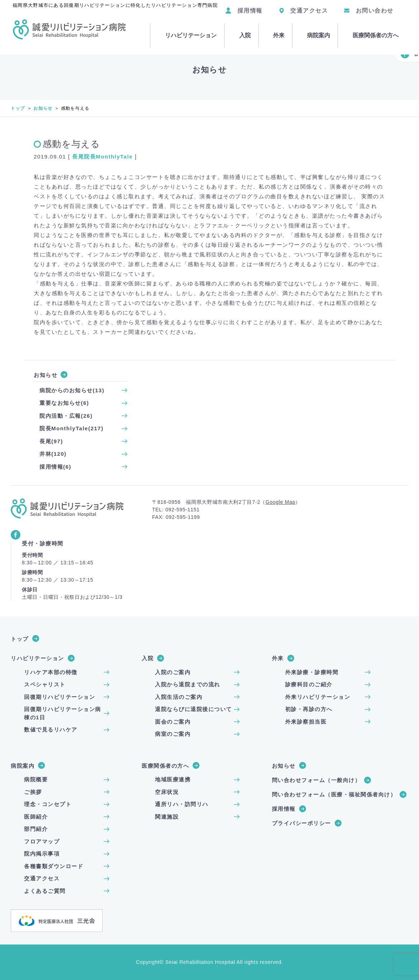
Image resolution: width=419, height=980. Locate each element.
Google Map (280, 502)
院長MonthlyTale (108, 157)
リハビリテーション (186, 27)
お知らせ (43, 108)
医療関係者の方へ (373, 27)
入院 (240, 27)
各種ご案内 (399, 54)
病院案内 (316, 27)
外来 (276, 27)
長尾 (78, 157)
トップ (18, 108)
